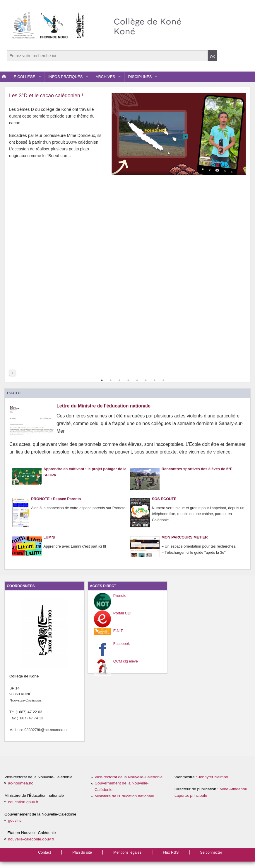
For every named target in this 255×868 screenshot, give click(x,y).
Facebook (121, 644)
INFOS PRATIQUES (66, 77)
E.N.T (118, 631)
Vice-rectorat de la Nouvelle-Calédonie (129, 777)
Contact (45, 852)
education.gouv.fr (23, 802)
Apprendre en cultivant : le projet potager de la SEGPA (85, 475)
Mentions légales (127, 852)
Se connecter (211, 852)
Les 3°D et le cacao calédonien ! (46, 96)
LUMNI (49, 543)
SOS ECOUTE (164, 504)
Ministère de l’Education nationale (124, 796)
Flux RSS (171, 852)
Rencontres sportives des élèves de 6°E (197, 474)
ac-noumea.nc (20, 783)
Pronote (120, 596)
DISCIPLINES (140, 77)
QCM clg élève (126, 661)
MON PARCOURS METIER (185, 543)
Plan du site (82, 852)
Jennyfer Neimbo (213, 777)
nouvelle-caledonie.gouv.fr (31, 839)
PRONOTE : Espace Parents (56, 504)
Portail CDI (122, 613)
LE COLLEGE (24, 77)
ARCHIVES (105, 77)
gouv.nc (15, 820)
